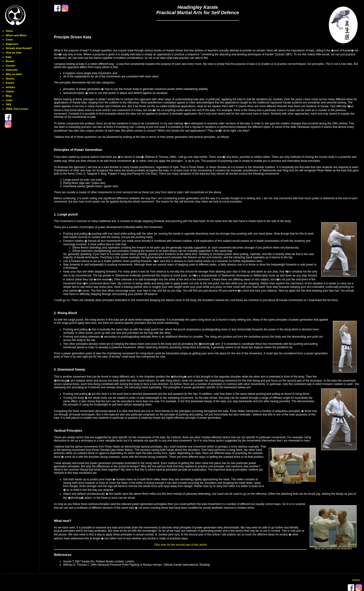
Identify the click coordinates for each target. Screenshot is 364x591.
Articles (10, 87)
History (10, 79)
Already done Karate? (19, 48)
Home (9, 31)
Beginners (12, 44)
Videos (10, 91)
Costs (9, 40)
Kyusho (10, 66)
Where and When (16, 35)
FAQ (8, 104)
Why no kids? (14, 74)
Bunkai (10, 61)
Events (10, 83)
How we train (14, 53)
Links (9, 100)
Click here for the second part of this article (180, 545)
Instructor (12, 70)
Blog (9, 96)
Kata (9, 57)
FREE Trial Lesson (17, 109)
